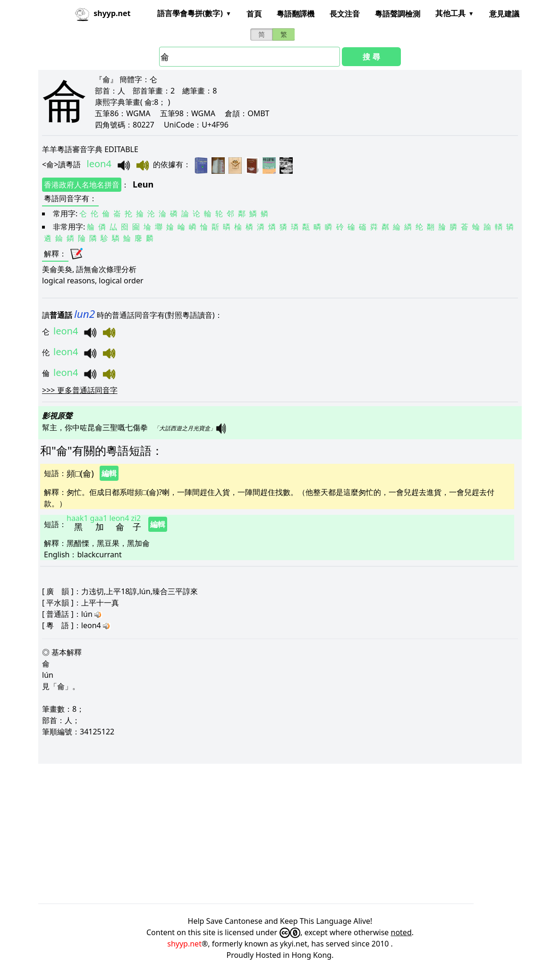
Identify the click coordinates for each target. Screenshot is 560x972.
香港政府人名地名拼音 (82, 185)
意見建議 (504, 14)
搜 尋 (371, 57)
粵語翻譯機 (296, 14)
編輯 (109, 473)
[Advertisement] (280, 834)
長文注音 (345, 14)
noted (401, 932)
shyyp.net (184, 944)
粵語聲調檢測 (398, 14)
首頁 (254, 14)
